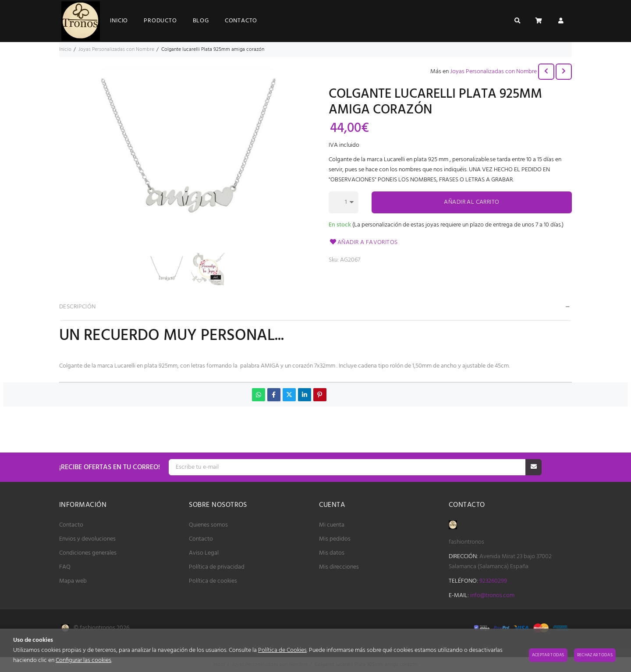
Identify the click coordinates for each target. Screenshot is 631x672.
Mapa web (73, 581)
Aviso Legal (204, 553)
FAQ (65, 567)
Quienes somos (208, 525)
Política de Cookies (282, 650)
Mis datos (332, 553)
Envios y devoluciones (87, 539)
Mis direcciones (339, 567)
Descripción (78, 307)
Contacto (71, 525)
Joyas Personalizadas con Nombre (493, 72)
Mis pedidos (335, 539)
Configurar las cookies (83, 660)
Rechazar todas (595, 655)
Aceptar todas (548, 655)
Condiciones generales (88, 553)
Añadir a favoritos (363, 242)
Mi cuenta (332, 525)
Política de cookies (213, 581)
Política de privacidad (217, 567)
